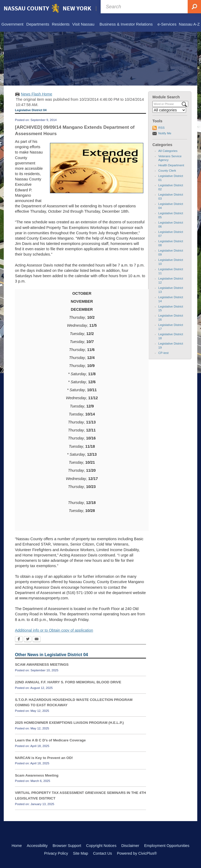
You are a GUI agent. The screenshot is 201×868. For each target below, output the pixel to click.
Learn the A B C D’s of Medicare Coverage (50, 740)
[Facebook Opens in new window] (19, 640)
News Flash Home (37, 94)
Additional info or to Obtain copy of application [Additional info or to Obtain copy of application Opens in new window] (54, 630)
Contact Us (102, 853)
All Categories (168, 151)
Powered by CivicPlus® (137, 853)
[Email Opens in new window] (37, 640)
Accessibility (37, 846)
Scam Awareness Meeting (37, 775)
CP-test (163, 353)
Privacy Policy (56, 853)
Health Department (171, 165)
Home (17, 846)
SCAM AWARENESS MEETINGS (42, 665)
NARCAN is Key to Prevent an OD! (44, 758)
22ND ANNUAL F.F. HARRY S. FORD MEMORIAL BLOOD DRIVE (68, 682)
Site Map (80, 853)
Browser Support (67, 846)
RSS (161, 128)
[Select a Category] (169, 110)
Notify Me (165, 133)
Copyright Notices (101, 846)
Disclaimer (130, 846)
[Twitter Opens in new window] (28, 640)
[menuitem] (12, 25)
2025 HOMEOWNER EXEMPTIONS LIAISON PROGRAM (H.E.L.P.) (69, 723)
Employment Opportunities (167, 846)
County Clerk (167, 171)
